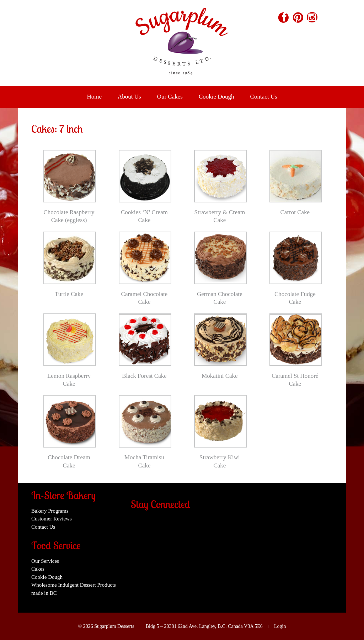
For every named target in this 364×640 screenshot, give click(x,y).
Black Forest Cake (144, 376)
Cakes (38, 569)
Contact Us (264, 97)
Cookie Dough (216, 97)
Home (94, 97)
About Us (129, 97)
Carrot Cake (295, 212)
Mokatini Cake (220, 376)
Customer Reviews (52, 519)
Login (280, 626)
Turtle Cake (69, 294)
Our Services (45, 561)
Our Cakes (170, 97)
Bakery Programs (50, 511)
